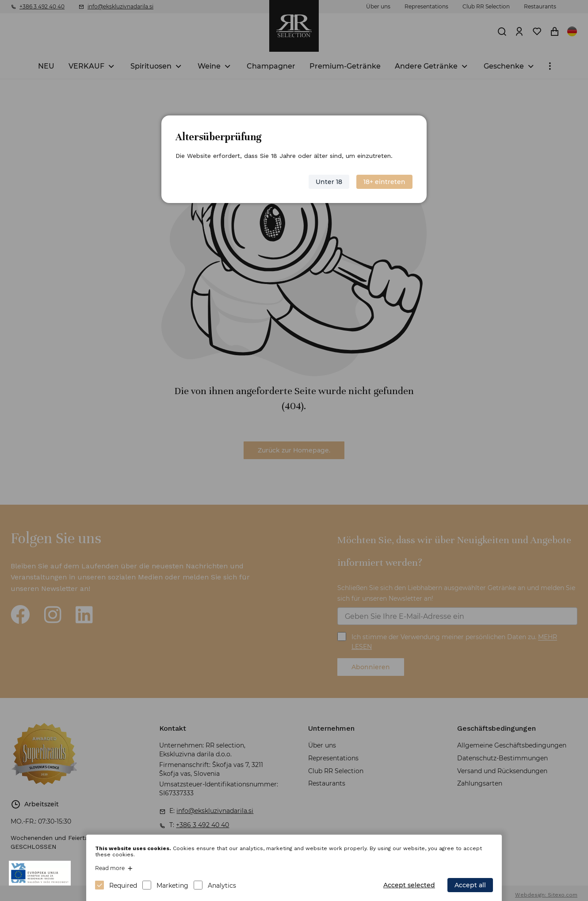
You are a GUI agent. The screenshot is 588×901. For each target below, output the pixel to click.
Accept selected (409, 885)
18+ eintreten (384, 182)
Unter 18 (329, 182)
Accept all (470, 885)
